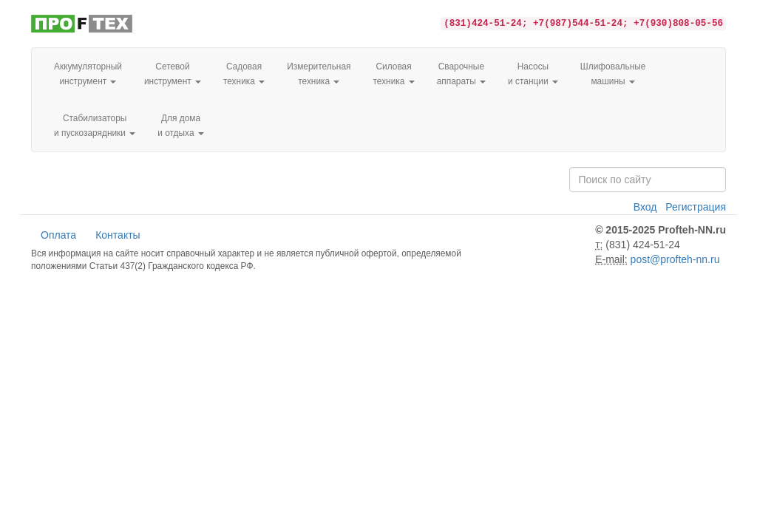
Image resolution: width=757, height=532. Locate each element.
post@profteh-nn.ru (675, 259)
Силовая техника (393, 74)
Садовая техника (244, 74)
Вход (645, 207)
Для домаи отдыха (181, 126)
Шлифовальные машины (613, 74)
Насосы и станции (533, 74)
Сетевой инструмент (173, 74)
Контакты (118, 235)
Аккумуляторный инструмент (88, 74)
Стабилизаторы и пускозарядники (95, 126)
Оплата (58, 235)
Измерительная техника (319, 74)
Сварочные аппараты (461, 74)
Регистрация (696, 207)
